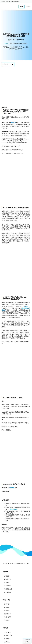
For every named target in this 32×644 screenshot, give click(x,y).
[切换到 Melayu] (27, 642)
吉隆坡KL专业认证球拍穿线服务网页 (10, 1)
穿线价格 (12, 387)
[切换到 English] (27, 640)
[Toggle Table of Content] (11, 56)
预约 (22, 7)
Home (7, 35)
